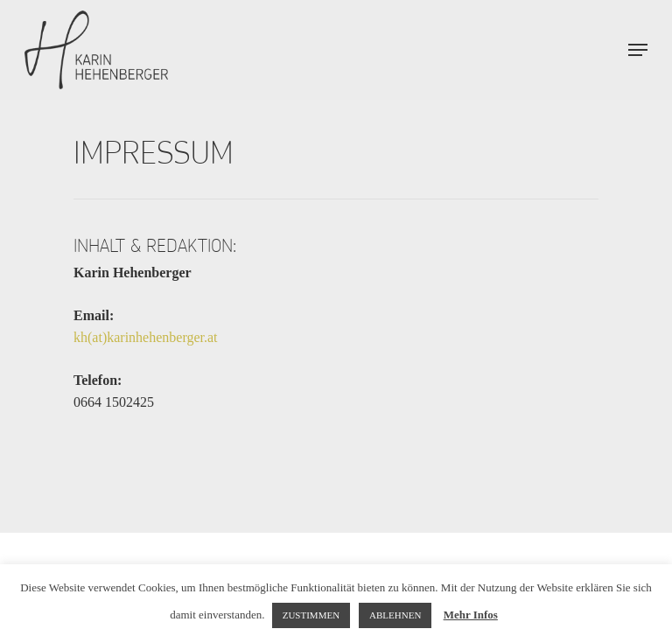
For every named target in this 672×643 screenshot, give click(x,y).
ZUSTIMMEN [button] (311, 615)
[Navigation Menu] (638, 50)
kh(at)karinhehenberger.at (146, 337)
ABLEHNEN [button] (395, 615)
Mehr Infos (471, 615)
